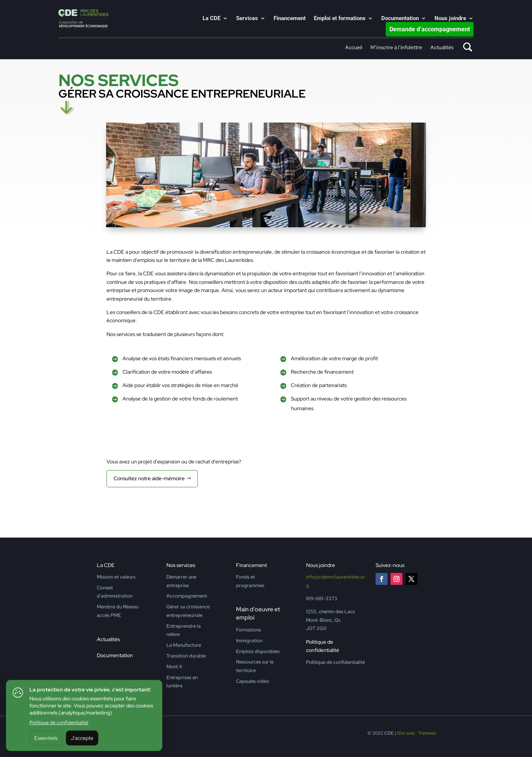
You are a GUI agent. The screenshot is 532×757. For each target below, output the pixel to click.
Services (247, 19)
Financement (290, 19)
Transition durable (186, 656)
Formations (249, 630)
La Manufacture (184, 645)
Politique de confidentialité (59, 723)
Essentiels (46, 738)
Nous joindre (450, 19)
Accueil (354, 48)
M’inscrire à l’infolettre (396, 48)
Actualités (442, 48)
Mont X (174, 667)
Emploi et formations (340, 19)
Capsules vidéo (253, 681)
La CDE (211, 19)
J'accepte (82, 738)
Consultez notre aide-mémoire (149, 478)
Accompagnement (187, 596)
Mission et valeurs (116, 577)
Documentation (400, 19)
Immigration (249, 641)
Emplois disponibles (258, 651)
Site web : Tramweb (417, 733)
